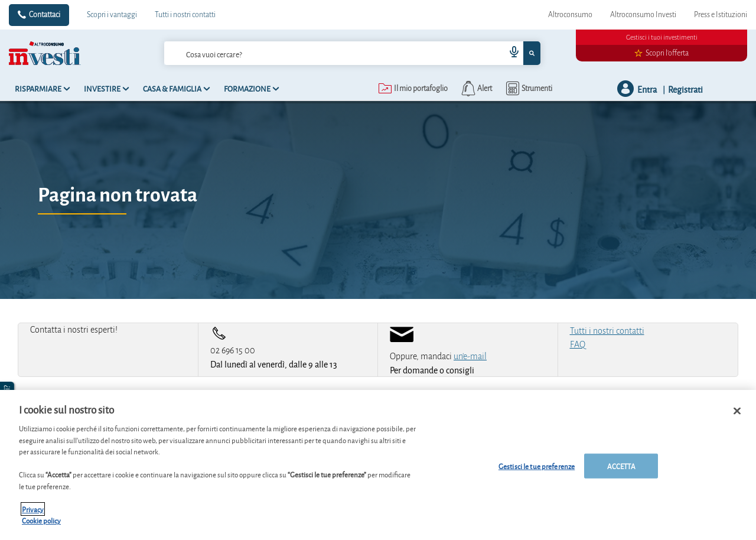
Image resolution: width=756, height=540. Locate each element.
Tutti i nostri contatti (185, 15)
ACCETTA (621, 466)
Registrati (685, 89)
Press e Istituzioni (721, 15)
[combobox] (353, 53)
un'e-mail (470, 356)
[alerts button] (476, 89)
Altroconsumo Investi (643, 15)
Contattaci (45, 15)
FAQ (578, 344)
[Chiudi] (737, 411)
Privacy (33, 509)
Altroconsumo (570, 15)
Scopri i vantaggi (112, 15)
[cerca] (316, 53)
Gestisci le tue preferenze (537, 466)
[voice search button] (509, 53)
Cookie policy (41, 520)
